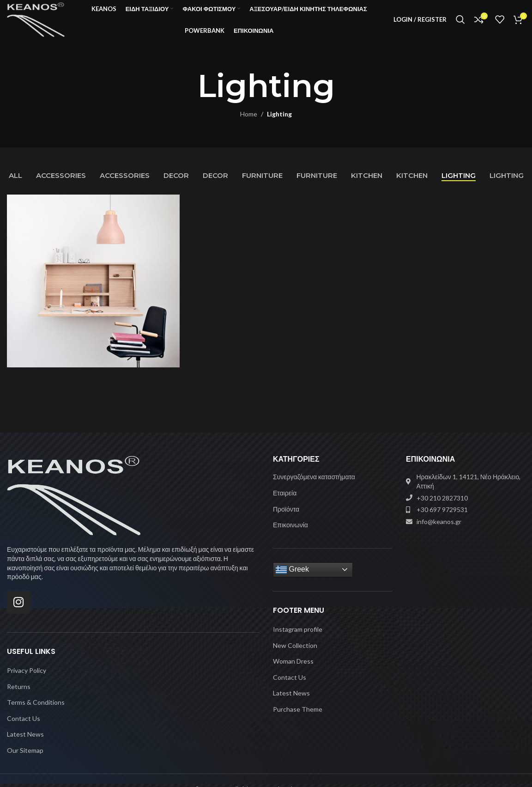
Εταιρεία (285, 502)
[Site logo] (44, 23)
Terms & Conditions (36, 711)
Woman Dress (293, 670)
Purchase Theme (298, 718)
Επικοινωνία (290, 534)
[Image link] (74, 504)
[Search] (460, 24)
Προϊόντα (286, 518)
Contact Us (24, 728)
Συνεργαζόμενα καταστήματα (314, 486)
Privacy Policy (27, 680)
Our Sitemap (25, 760)
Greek (292, 579)
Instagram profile (298, 638)
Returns (19, 696)
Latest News (25, 744)
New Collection (295, 655)
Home (249, 124)
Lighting (279, 124)
